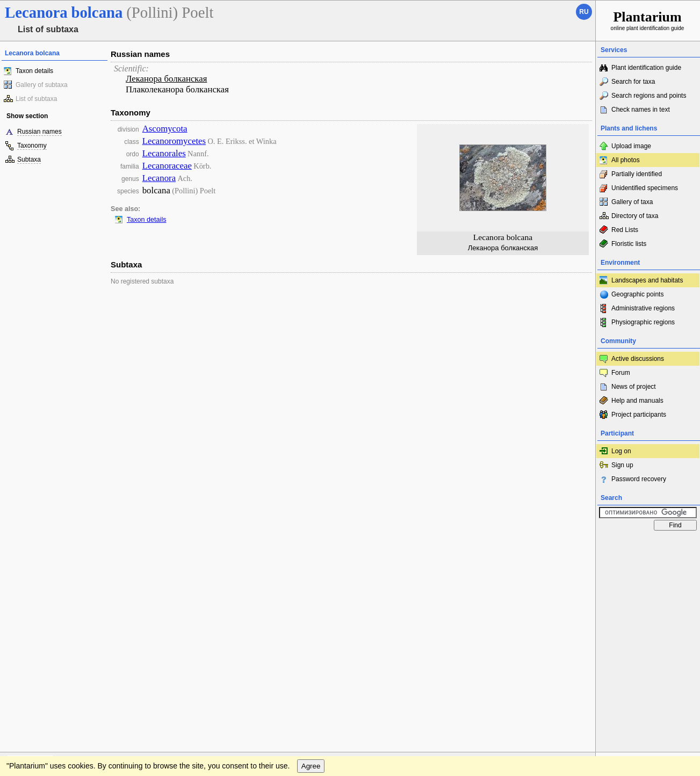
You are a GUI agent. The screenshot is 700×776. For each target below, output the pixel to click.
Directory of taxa (635, 216)
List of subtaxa (36, 99)
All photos (626, 160)
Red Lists (625, 230)
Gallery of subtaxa (42, 85)
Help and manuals (637, 401)
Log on (621, 451)
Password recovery (639, 479)
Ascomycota (165, 129)
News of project (634, 387)
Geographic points (637, 294)
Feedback (73, 546)
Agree (311, 568)
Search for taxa (633, 82)
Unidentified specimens (645, 188)
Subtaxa (29, 159)
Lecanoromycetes (174, 141)
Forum (621, 373)
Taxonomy (32, 146)
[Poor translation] (39, 625)
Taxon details (34, 71)
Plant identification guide (646, 68)
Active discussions (638, 359)
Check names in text (641, 110)
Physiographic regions (643, 322)
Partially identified (637, 174)
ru (584, 12)
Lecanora (159, 178)
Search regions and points (649, 96)
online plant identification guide (648, 20)
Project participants (639, 415)
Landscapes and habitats (647, 280)
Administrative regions (643, 308)
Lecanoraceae (167, 166)
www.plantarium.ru (648, 546)
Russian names (39, 132)
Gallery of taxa (632, 202)
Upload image (631, 146)
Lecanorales (164, 153)
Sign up (622, 465)
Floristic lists (629, 244)
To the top (576, 546)
